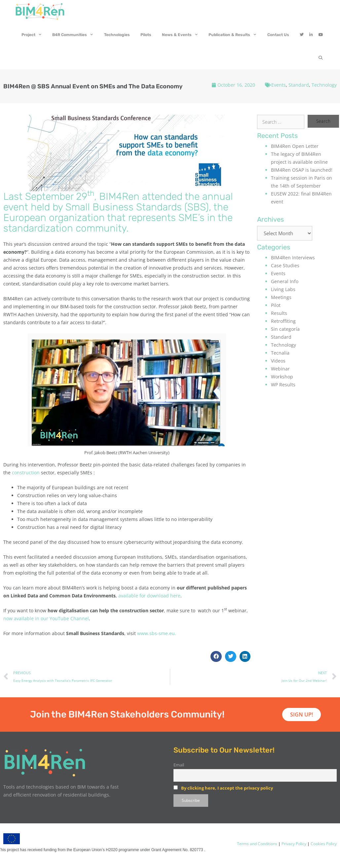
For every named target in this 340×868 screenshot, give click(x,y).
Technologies (117, 35)
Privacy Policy (293, 844)
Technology (324, 85)
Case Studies (285, 265)
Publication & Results (235, 35)
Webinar (280, 369)
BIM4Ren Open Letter (295, 146)
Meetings (281, 297)
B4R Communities (76, 35)
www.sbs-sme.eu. (157, 633)
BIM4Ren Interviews (293, 258)
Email (179, 765)
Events (279, 85)
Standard (299, 85)
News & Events (183, 35)
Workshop (282, 377)
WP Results (283, 385)
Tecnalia (280, 353)
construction (26, 473)
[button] (216, 657)
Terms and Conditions (257, 844)
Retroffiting (283, 321)
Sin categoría (285, 329)
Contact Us (278, 35)
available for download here (149, 596)
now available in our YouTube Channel (46, 618)
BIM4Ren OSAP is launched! (302, 170)
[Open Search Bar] (321, 58)
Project (34, 35)
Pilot (276, 305)
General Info (285, 281)
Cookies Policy (323, 844)
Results (279, 313)
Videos (278, 361)
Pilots (146, 35)
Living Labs (283, 289)
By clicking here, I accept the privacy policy (227, 788)
